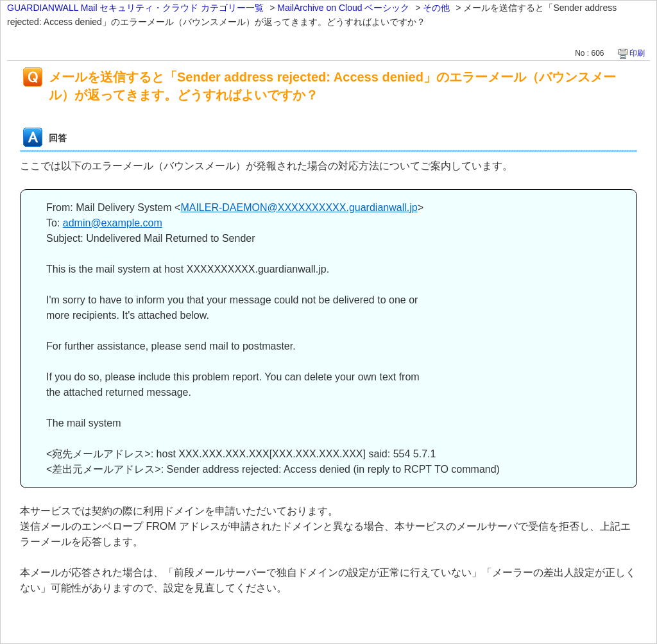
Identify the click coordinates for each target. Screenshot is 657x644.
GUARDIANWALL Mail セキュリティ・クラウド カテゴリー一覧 (135, 8)
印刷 (637, 53)
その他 (436, 8)
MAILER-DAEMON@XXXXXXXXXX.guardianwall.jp (299, 208)
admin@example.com (113, 223)
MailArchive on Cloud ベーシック (343, 8)
